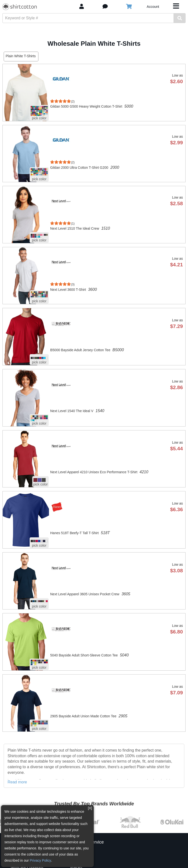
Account (153, 7)
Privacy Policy (41, 860)
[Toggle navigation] (176, 7)
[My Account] (82, 6)
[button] (105, 6)
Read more (17, 782)
